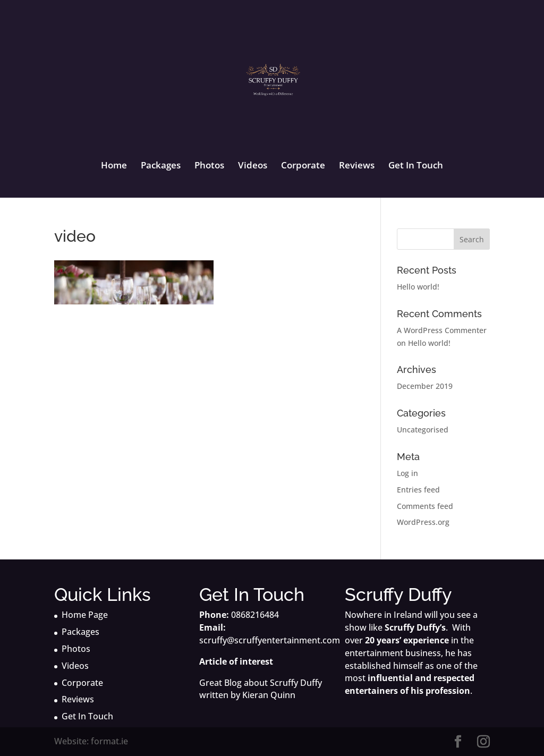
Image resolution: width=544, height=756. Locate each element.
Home (114, 166)
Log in (407, 473)
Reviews (357, 166)
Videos (253, 166)
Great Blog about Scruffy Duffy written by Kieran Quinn (261, 689)
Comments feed (425, 506)
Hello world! (418, 287)
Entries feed (418, 490)
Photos (209, 166)
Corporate (303, 166)
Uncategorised (423, 430)
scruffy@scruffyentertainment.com (270, 640)
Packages (161, 166)
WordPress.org (423, 522)
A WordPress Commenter (442, 330)
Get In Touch (416, 166)
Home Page (85, 615)
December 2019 (425, 386)
